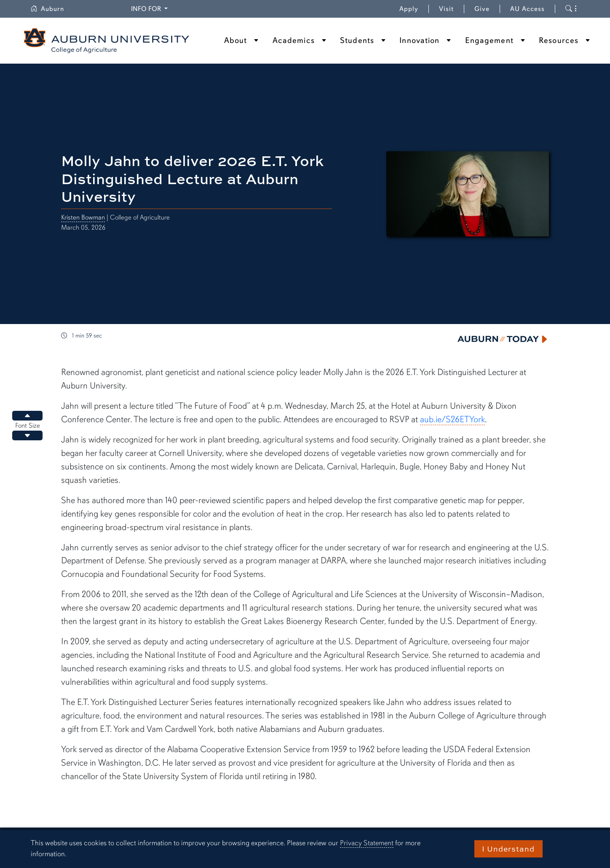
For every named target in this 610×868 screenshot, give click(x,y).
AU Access (527, 9)
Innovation (419, 40)
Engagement (489, 40)
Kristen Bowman (83, 217)
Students (357, 40)
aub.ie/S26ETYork (452, 419)
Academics (294, 40)
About (236, 40)
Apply (409, 9)
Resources (559, 40)
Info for (151, 8)
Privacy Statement (367, 843)
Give (487, 9)
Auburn (52, 9)
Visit (446, 9)
